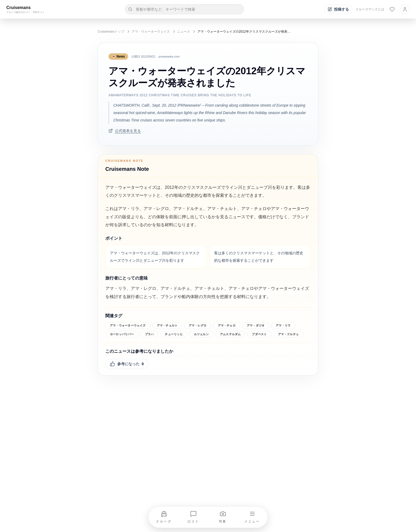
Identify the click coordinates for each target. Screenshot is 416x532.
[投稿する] (338, 9)
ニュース (184, 32)
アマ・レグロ (198, 325)
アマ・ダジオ (256, 325)
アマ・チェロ (227, 325)
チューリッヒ (174, 334)
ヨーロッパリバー (122, 334)
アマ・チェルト (167, 325)
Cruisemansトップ (111, 32)
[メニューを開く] (252, 517)
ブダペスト (259, 334)
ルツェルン (201, 334)
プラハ (149, 334)
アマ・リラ (283, 325)
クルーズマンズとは (370, 9)
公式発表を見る (125, 131)
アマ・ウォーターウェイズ (151, 32)
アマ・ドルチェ (289, 334)
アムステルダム (230, 334)
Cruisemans (19, 8)
